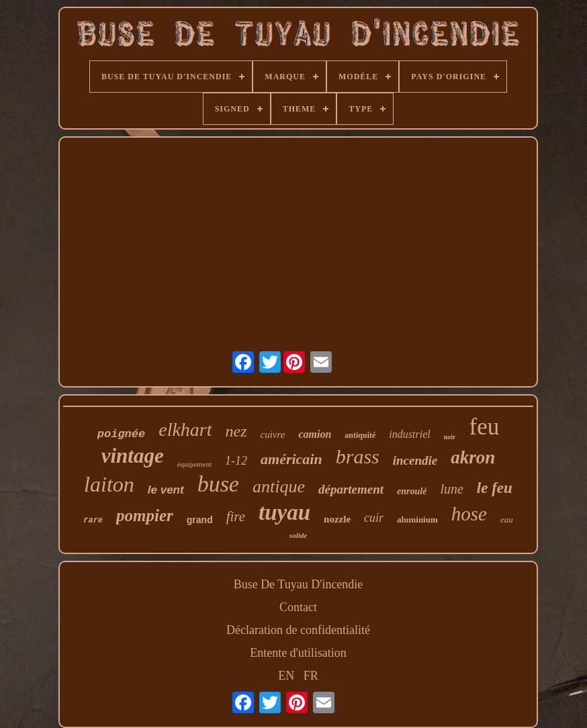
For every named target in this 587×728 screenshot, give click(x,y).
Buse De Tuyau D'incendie (299, 584)
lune (451, 489)
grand (200, 520)
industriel (409, 434)
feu (484, 427)
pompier (145, 515)
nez (236, 431)
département (351, 489)
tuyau (284, 512)
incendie (415, 460)
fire (236, 516)
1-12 (236, 461)
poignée (121, 434)
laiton (109, 484)
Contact (298, 607)
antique (279, 487)
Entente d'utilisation (298, 653)
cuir (374, 518)
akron (473, 457)
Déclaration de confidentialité (298, 630)
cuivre (273, 435)
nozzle (337, 519)
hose (469, 514)
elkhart (185, 429)
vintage (133, 456)
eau (507, 519)
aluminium (417, 519)
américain (291, 459)
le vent (166, 490)
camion (315, 434)
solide (298, 535)
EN (286, 676)
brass (358, 456)
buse (218, 484)
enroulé (412, 491)
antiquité (360, 435)
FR (311, 676)
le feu (495, 488)
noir (450, 437)
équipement (194, 464)
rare (93, 520)
